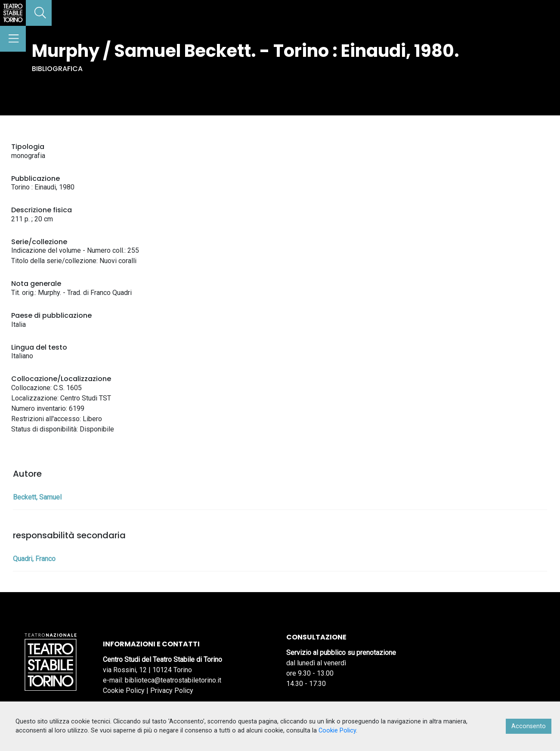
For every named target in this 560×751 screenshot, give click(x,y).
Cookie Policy (124, 690)
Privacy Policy (172, 690)
